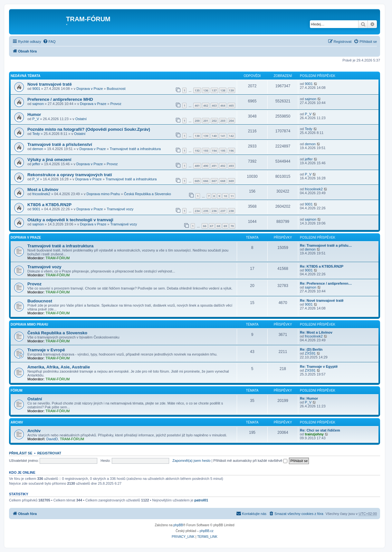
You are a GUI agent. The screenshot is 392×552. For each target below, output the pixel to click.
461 (197, 105)
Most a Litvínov (43, 190)
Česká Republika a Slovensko (148, 194)
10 (225, 196)
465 (231, 105)
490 (206, 166)
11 (232, 196)
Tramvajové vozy (120, 209)
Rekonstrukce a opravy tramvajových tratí (70, 175)
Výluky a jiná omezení (49, 160)
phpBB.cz (207, 531)
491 (214, 166)
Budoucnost (116, 89)
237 (223, 211)
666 (206, 181)
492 (223, 166)
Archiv (17, 422)
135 (197, 90)
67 (212, 226)
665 (197, 181)
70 (232, 226)
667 (214, 181)
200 (197, 121)
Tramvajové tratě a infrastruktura (135, 149)
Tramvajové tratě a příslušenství (60, 144)
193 (206, 151)
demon (38, 149)
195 (223, 151)
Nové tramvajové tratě (50, 84)
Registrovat (49, 453)
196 (231, 151)
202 (214, 121)
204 (231, 121)
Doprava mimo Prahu (103, 194)
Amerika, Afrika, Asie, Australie (59, 367)
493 (231, 166)
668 (223, 181)
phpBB (178, 525)
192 (197, 151)
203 (223, 121)
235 (206, 211)
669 (231, 181)
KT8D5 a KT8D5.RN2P (49, 205)
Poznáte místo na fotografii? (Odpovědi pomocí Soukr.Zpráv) (89, 129)
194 (214, 151)
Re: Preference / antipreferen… (326, 283)
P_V (36, 119)
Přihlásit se (21, 453)
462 (206, 105)
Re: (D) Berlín (311, 349)
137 (214, 90)
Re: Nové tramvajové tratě (322, 300)
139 (231, 90)
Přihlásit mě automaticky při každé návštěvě (250, 461)
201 (206, 121)
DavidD (52, 439)
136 (206, 90)
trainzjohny (314, 434)
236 (214, 211)
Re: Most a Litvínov (316, 332)
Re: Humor (309, 398)
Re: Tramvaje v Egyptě (319, 366)
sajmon (38, 104)
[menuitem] (49, 42)
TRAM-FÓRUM (57, 258)
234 (197, 211)
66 (205, 226)
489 (197, 166)
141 (223, 136)
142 (231, 136)
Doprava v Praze (90, 89)
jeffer (36, 164)
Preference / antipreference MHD (60, 99)
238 (231, 211)
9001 (36, 89)
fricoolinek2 (41, 194)
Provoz (116, 104)
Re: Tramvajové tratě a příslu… (326, 245)
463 (214, 105)
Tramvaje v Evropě (46, 350)
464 (223, 105)
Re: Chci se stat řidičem (320, 430)
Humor (34, 114)
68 (218, 226)
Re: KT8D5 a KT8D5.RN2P (322, 266)
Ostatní (81, 119)
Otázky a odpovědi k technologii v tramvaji (70, 220)
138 (223, 90)
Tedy (36, 134)
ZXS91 (310, 353)
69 (225, 226)
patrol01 (201, 500)
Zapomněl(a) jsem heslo (191, 461)
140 (214, 136)
